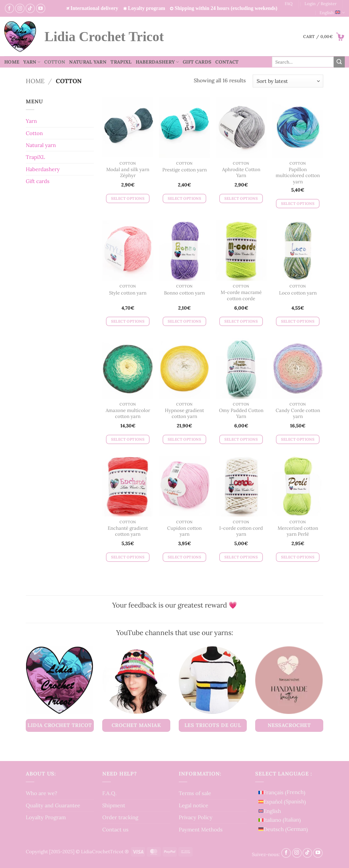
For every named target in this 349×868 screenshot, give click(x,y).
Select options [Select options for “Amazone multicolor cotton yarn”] (128, 439)
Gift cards (197, 62)
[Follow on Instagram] (20, 8)
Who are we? (42, 793)
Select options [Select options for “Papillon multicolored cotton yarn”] (298, 204)
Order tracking (120, 817)
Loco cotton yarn (298, 293)
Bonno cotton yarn (184, 293)
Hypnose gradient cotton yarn (184, 414)
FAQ (289, 4)
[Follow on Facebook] (9, 8)
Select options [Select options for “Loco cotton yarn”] (298, 321)
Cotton (55, 62)
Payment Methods (201, 829)
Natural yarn (88, 62)
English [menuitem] (272, 811)
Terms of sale (195, 793)
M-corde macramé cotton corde (241, 296)
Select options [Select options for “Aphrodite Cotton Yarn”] (241, 198)
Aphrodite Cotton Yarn (241, 173)
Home (12, 62)
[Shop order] (288, 81)
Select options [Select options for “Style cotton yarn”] (128, 321)
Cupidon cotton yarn (184, 531)
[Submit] (339, 62)
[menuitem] (283, 792)
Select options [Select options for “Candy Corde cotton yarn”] (298, 439)
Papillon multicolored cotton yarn (298, 176)
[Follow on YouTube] (41, 8)
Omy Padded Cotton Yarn (241, 414)
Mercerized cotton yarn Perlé (298, 531)
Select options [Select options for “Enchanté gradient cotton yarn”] (128, 557)
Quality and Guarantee (53, 805)
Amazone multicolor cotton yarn (128, 414)
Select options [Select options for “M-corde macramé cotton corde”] (241, 321)
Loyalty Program (46, 817)
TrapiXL (121, 62)
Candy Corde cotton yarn (298, 414)
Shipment (114, 805)
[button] (324, 37)
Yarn (32, 62)
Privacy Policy (196, 817)
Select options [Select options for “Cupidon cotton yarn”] (185, 557)
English (332, 13)
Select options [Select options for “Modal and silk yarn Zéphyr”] (128, 198)
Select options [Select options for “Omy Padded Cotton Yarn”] (241, 439)
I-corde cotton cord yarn (241, 531)
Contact (227, 62)
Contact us (115, 829)
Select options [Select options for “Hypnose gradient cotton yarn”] (185, 439)
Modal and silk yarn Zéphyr (128, 173)
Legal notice (193, 805)
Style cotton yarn (128, 293)
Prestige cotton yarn (185, 170)
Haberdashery (157, 62)
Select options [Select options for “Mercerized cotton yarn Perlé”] (298, 557)
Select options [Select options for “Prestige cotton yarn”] (185, 198)
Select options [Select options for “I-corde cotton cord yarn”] (241, 557)
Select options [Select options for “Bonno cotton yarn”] (185, 321)
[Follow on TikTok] (30, 8)
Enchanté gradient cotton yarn (128, 531)
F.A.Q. (109, 793)
